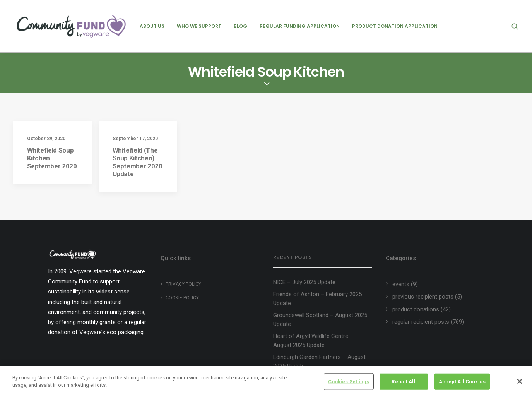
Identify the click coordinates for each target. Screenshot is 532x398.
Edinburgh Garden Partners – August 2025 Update (319, 361)
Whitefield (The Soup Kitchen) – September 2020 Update (138, 162)
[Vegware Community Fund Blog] (71, 26)
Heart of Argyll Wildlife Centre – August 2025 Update (313, 341)
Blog (240, 26)
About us (152, 26)
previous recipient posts (423, 297)
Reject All (403, 382)
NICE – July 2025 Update (304, 282)
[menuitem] (152, 26)
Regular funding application (300, 26)
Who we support (199, 26)
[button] (518, 26)
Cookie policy (182, 298)
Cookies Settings (349, 382)
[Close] (520, 381)
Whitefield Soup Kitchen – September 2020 (52, 158)
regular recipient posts (421, 322)
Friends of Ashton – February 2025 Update (317, 299)
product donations (416, 309)
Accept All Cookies (462, 382)
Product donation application (395, 26)
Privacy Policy (183, 284)
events (401, 284)
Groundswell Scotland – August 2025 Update (320, 320)
